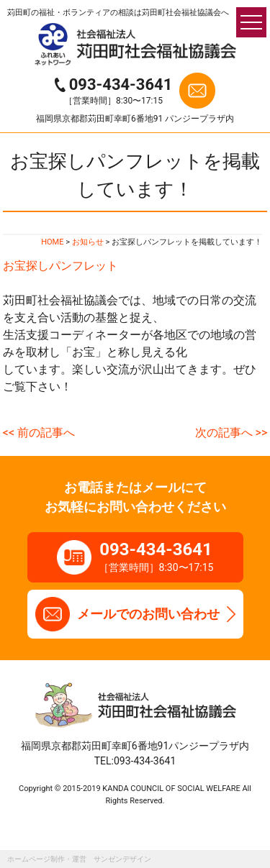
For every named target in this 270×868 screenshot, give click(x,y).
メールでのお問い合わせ (148, 614)
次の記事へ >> (231, 433)
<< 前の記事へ (39, 433)
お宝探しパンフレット (60, 266)
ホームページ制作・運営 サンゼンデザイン (79, 859)
